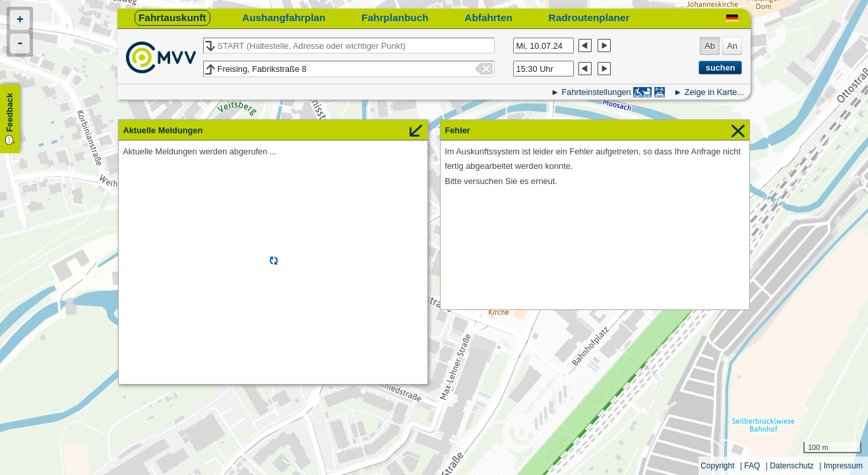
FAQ (752, 466)
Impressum (843, 466)
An (732, 46)
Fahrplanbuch (395, 17)
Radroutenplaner (589, 17)
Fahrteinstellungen (596, 92)
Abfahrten (488, 17)
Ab (710, 46)
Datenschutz (792, 466)
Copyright (717, 466)
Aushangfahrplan (284, 17)
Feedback (10, 112)
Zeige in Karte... (714, 92)
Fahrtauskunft (172, 17)
